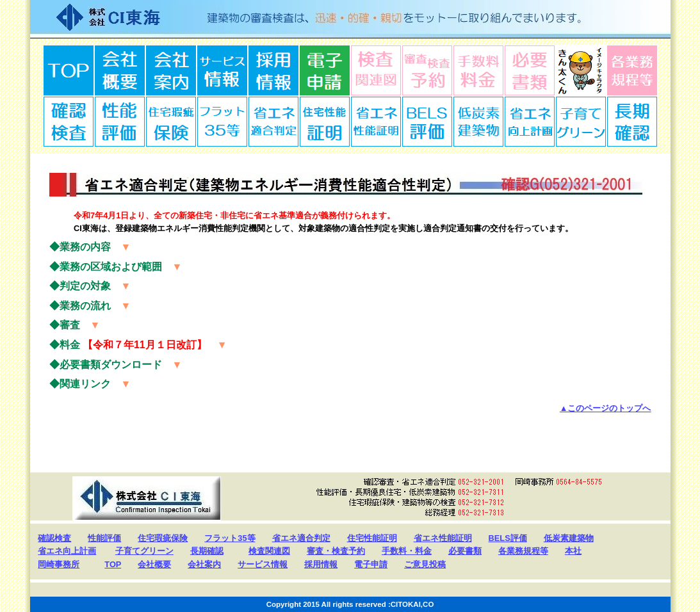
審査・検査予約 (336, 551)
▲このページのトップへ (606, 408)
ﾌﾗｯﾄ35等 (222, 122)
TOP (69, 70)
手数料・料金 (407, 551)
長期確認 (632, 122)
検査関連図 (376, 70)
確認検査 (69, 122)
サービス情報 (222, 70)
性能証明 (120, 122)
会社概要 (120, 70)
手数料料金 (478, 70)
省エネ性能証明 (376, 122)
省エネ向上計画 (530, 122)
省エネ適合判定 (273, 122)
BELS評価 (427, 122)
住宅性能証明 (325, 122)
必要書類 (530, 70)
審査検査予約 (427, 70)
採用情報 (273, 70)
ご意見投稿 (425, 564)
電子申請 (325, 70)
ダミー (581, 70)
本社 (573, 551)
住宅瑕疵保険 (171, 122)
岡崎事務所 (59, 564)
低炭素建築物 (478, 122)
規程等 (632, 70)
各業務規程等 (523, 551)
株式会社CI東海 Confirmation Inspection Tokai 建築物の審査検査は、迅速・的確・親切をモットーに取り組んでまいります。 (350, 19)
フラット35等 (230, 538)
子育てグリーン (581, 122)
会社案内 (171, 70)
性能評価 (104, 538)
